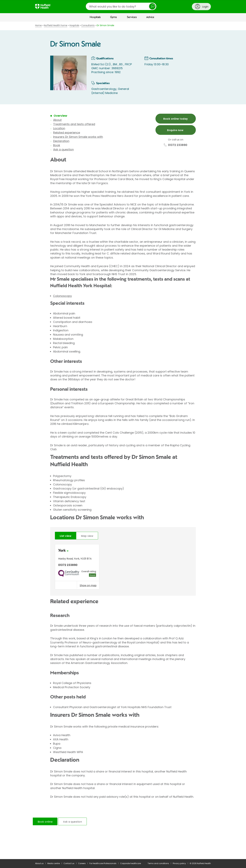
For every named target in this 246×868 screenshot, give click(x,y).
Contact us (69, 863)
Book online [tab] (45, 822)
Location (59, 128)
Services (132, 17)
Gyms (114, 17)
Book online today (176, 119)
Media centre (54, 863)
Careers (82, 863)
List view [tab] (66, 536)
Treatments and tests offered (74, 124)
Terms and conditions (158, 863)
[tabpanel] (123, 568)
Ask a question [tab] (72, 822)
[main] (123, 440)
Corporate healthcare (131, 863)
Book (57, 145)
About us (39, 863)
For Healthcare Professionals (103, 863)
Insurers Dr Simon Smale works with (78, 137)
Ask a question (63, 149)
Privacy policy (179, 863)
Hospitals (95, 17)
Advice (150, 17)
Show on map (88, 585)
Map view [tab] (87, 536)
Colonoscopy (62, 296)
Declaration (61, 141)
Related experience (67, 133)
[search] (121, 6)
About (57, 120)
